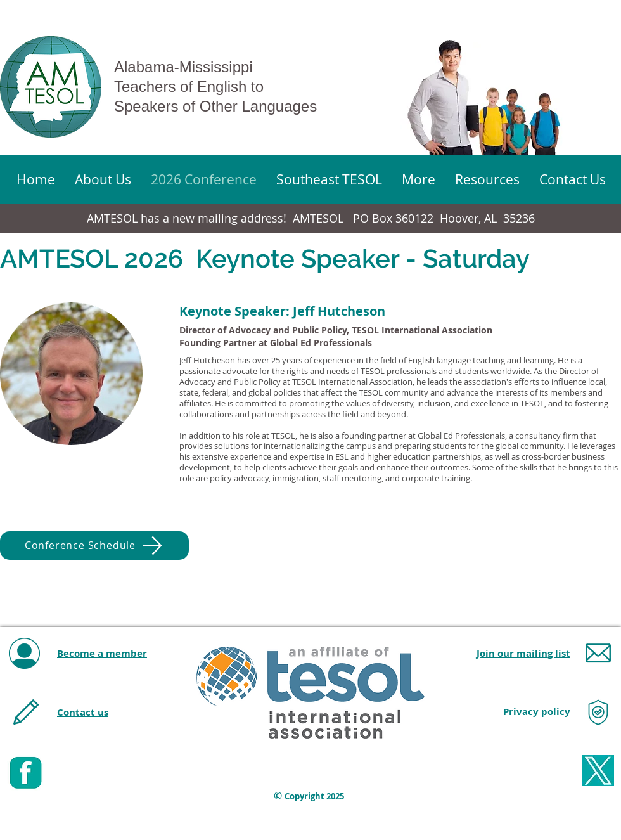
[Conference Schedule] (94, 546)
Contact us (83, 712)
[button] (418, 179)
